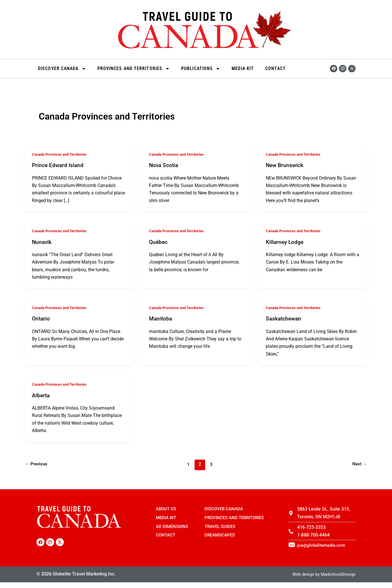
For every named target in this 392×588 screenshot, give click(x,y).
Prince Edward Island (59, 165)
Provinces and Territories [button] (134, 69)
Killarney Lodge (285, 242)
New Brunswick (285, 165)
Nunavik (42, 242)
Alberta (41, 394)
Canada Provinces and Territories (62, 154)
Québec (159, 242)
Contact (275, 68)
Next (359, 463)
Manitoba (161, 318)
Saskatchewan (284, 318)
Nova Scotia (164, 165)
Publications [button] (201, 69)
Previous (37, 463)
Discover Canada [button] (62, 69)
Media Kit (243, 68)
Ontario (41, 318)
